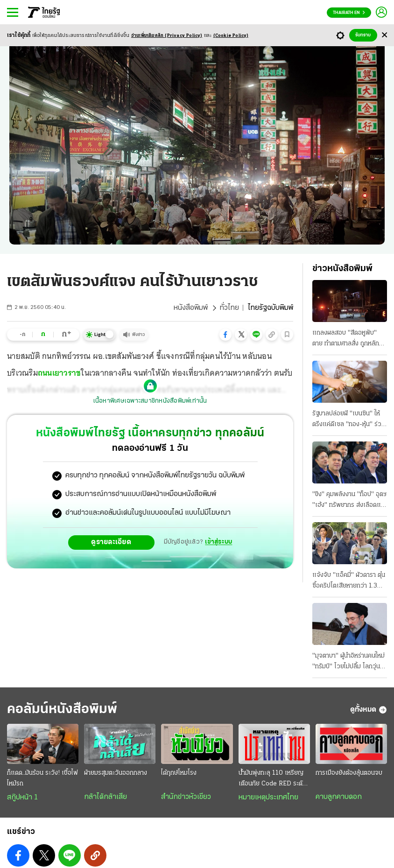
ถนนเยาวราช (60, 373)
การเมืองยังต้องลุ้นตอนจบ (349, 773)
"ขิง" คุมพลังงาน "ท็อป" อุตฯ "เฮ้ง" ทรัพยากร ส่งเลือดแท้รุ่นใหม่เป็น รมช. (349, 501)
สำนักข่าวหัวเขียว (186, 797)
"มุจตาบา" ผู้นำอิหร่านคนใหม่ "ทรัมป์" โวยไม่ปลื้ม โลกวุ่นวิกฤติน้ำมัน (348, 662)
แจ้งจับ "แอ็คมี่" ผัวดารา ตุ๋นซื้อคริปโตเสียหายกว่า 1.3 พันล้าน (349, 581)
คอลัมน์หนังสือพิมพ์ (62, 710)
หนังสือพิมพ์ (191, 308)
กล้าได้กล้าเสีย (106, 797)
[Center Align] (384, 35)
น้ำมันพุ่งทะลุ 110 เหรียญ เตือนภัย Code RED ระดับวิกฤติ (272, 779)
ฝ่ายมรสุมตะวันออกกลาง (116, 773)
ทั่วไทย (229, 308)
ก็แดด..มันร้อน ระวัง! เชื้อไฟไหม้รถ (42, 778)
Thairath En (349, 13)
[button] (225, 335)
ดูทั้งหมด (369, 710)
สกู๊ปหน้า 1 (22, 798)
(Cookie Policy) (231, 36)
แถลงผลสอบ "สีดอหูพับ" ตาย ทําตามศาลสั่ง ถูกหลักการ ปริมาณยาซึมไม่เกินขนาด (349, 339)
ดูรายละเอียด (111, 542)
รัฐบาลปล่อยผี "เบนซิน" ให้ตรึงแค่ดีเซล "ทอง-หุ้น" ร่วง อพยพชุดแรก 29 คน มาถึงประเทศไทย (348, 420)
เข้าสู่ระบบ (218, 542)
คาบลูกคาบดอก (339, 797)
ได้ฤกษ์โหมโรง (179, 773)
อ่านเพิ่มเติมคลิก (167, 36)
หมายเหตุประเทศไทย (268, 798)
